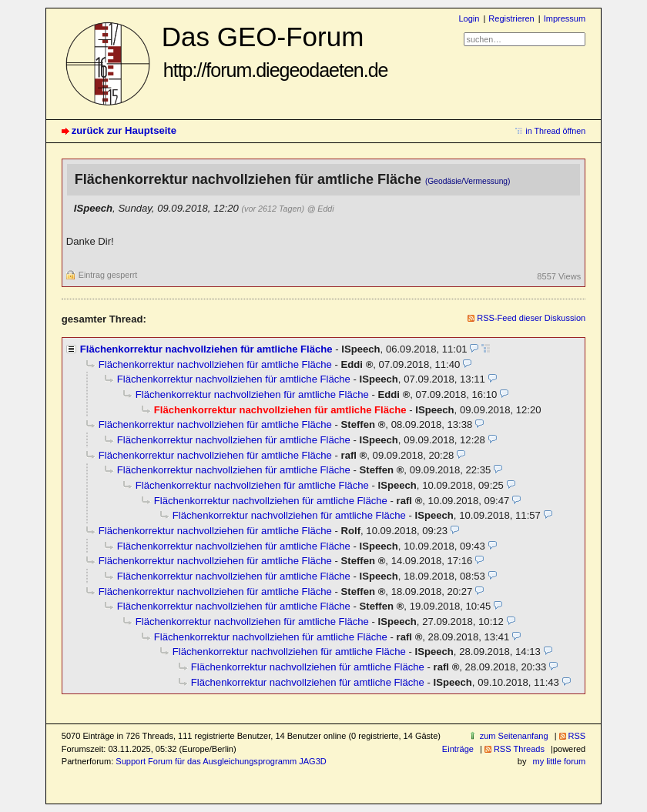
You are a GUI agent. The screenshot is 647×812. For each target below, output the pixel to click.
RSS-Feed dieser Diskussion (531, 318)
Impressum (565, 18)
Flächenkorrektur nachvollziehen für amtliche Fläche (206, 349)
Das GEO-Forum (275, 51)
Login (469, 18)
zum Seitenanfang (514, 736)
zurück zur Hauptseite (124, 130)
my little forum (560, 761)
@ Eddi (321, 209)
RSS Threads (519, 749)
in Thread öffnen (555, 131)
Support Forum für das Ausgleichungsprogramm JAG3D (221, 761)
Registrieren (511, 18)
